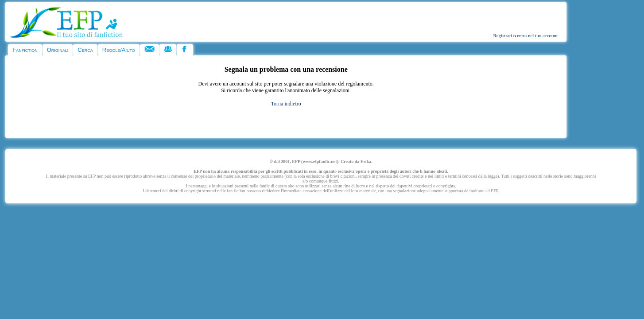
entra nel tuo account (537, 35)
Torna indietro (286, 104)
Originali (58, 50)
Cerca (85, 50)
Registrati (502, 35)
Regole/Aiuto (119, 50)
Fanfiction (25, 50)
